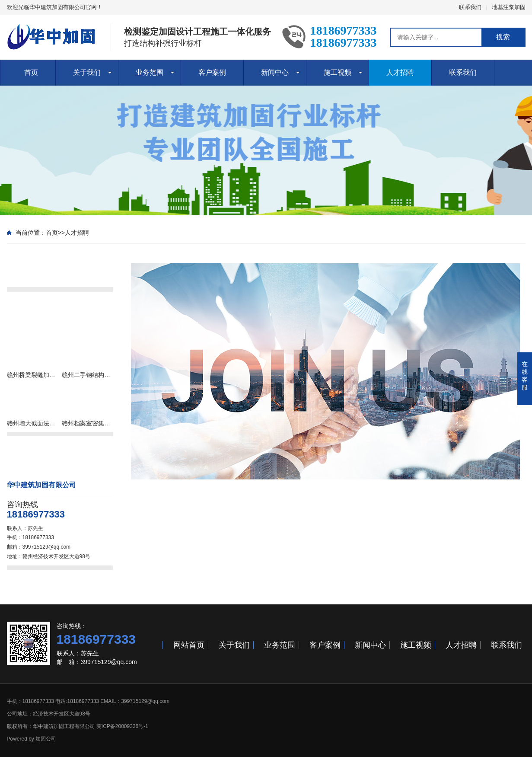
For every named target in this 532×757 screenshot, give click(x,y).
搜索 (503, 37)
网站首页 (189, 645)
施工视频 (338, 72)
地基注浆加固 (509, 7)
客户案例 (212, 72)
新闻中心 (275, 72)
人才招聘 (400, 72)
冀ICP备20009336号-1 (122, 726)
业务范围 (150, 72)
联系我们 (470, 7)
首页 (31, 72)
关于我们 (87, 72)
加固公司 (46, 739)
